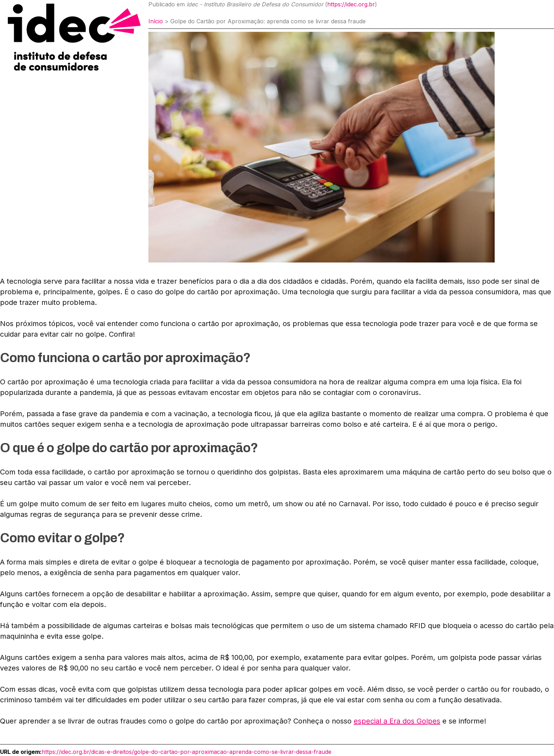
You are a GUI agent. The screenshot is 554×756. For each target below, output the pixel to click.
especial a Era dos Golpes (397, 721)
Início (156, 21)
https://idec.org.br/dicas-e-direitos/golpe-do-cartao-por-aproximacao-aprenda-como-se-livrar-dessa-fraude (187, 752)
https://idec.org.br (351, 4)
